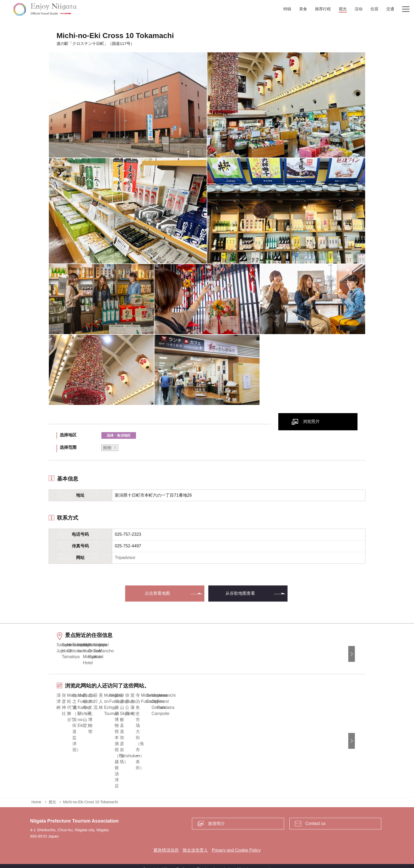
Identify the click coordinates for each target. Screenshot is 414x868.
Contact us (316, 816)
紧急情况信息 (166, 843)
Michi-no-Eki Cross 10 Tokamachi (90, 795)
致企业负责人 (195, 843)
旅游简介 (217, 816)
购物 (107, 448)
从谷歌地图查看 (240, 593)
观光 (52, 795)
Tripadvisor (125, 558)
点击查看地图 (157, 593)
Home (36, 795)
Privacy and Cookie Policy (236, 843)
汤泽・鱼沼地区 (119, 435)
